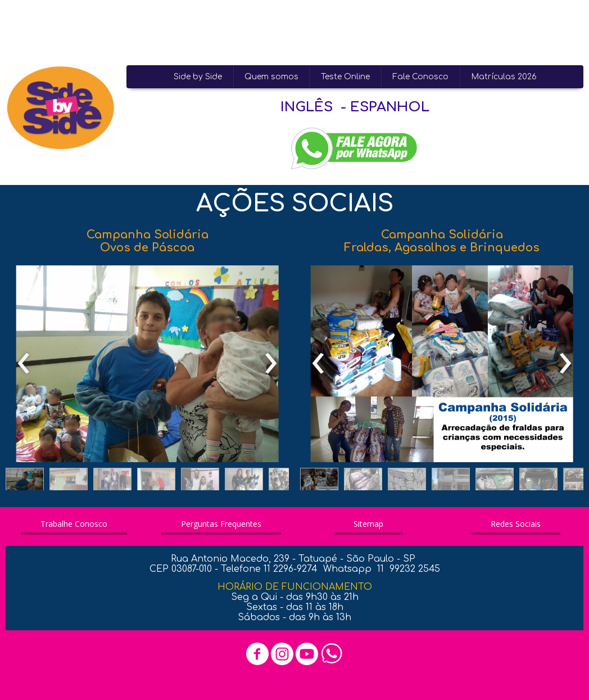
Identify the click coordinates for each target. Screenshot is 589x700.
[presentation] (24, 364)
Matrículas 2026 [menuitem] (504, 77)
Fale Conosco (420, 77)
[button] (25, 482)
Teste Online (345, 77)
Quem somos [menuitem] (271, 77)
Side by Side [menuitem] (198, 77)
